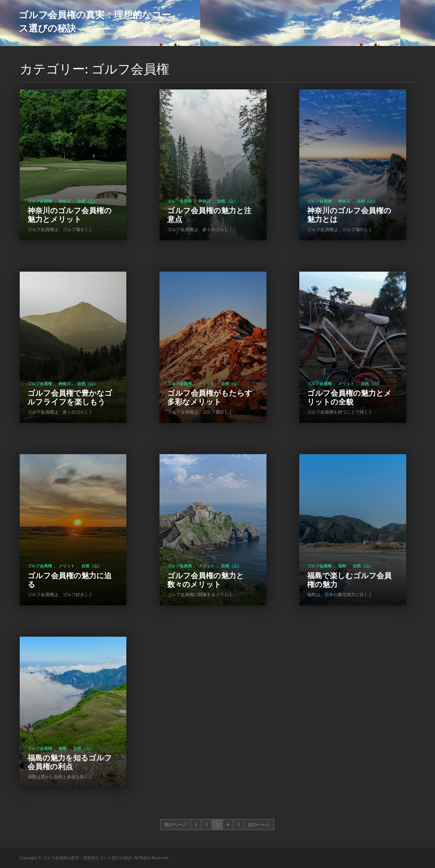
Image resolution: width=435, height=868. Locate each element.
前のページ (175, 824)
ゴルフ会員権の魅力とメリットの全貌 (349, 397)
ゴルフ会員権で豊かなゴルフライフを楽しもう (70, 397)
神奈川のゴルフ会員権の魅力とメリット (70, 215)
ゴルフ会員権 (40, 201)
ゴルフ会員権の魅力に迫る (70, 580)
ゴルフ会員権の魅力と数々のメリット (206, 580)
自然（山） (87, 201)
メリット (206, 384)
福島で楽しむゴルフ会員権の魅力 (349, 580)
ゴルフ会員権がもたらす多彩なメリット (210, 397)
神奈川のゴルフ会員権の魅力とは (349, 215)
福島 (342, 566)
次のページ (259, 824)
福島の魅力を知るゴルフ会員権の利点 (70, 762)
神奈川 (65, 201)
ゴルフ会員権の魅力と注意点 (209, 215)
